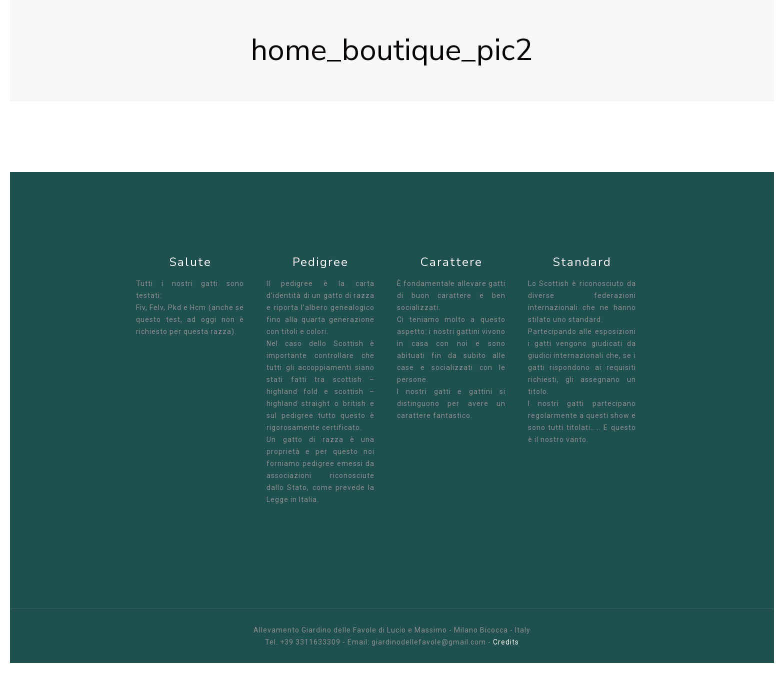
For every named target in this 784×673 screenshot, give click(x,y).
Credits (506, 642)
